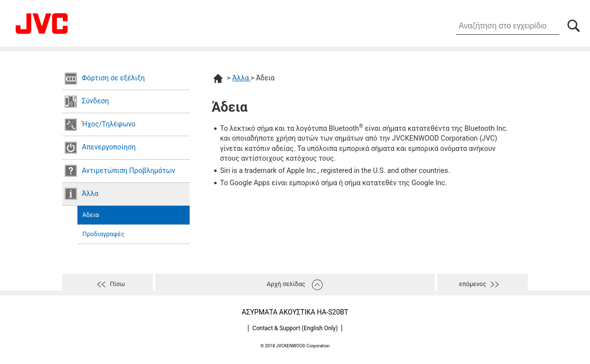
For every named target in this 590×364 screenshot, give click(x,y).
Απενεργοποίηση (109, 147)
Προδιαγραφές (103, 234)
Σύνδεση (95, 101)
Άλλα (90, 194)
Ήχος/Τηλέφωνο (109, 124)
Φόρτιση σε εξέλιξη (113, 78)
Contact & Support (295, 328)
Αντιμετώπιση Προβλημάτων (128, 171)
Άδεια (91, 215)
